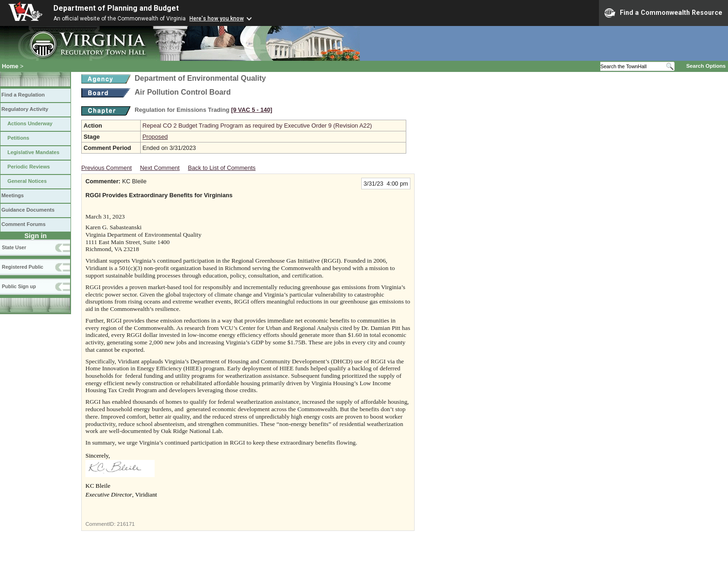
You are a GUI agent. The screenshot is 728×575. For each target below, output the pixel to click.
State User (14, 247)
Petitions (18, 138)
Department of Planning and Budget (116, 8)
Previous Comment (107, 168)
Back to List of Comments (222, 168)
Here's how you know (217, 19)
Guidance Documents (28, 210)
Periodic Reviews (29, 167)
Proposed (155, 137)
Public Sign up (19, 286)
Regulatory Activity (25, 109)
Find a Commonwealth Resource (663, 13)
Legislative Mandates (33, 152)
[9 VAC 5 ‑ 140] (252, 110)
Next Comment (160, 168)
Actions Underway (30, 123)
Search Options (706, 66)
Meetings (13, 195)
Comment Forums (23, 224)
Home (10, 66)
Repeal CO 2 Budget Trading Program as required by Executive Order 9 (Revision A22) (257, 126)
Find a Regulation (23, 95)
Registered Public (23, 267)
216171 (126, 524)
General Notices (27, 181)
